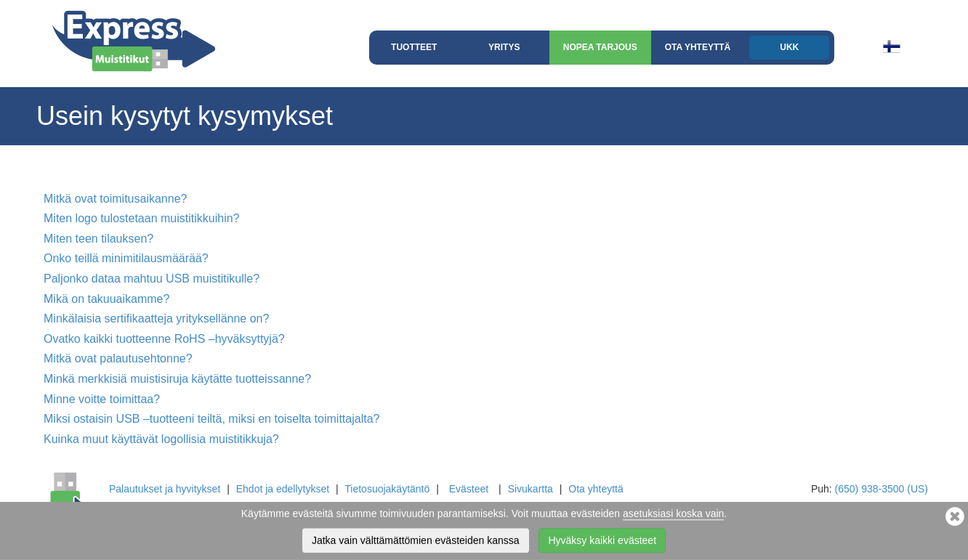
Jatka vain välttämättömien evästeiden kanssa (416, 543)
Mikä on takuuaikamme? (106, 299)
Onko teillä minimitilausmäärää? (126, 258)
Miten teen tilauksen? (98, 239)
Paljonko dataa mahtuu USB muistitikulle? (152, 279)
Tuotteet (414, 47)
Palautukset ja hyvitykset (165, 489)
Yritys (504, 47)
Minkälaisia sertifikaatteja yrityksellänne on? (156, 318)
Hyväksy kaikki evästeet (602, 543)
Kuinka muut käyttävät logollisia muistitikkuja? (161, 439)
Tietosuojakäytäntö (387, 489)
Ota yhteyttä (698, 47)
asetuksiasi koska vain (673, 516)
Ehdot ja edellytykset (283, 489)
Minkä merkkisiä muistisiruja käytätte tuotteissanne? (177, 379)
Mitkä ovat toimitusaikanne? (115, 199)
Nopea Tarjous (600, 47)
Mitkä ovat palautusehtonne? (118, 358)
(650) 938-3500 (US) (882, 489)
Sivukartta (531, 489)
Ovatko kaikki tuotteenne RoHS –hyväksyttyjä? (164, 339)
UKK (789, 47)
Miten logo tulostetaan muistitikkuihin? (141, 218)
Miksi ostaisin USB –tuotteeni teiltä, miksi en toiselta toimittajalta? (211, 419)
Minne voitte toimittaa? (102, 399)
